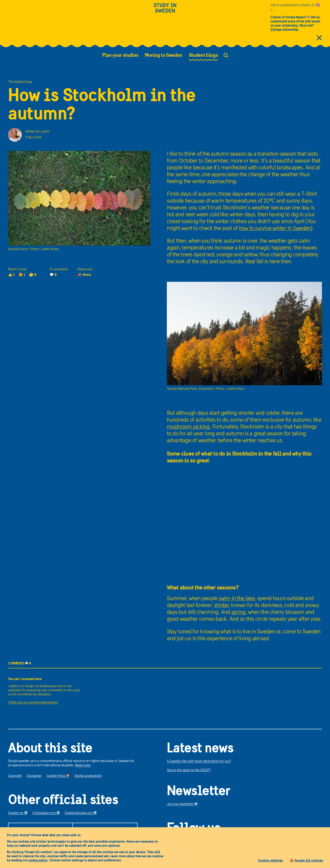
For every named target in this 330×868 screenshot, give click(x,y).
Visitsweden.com (46, 813)
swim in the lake (237, 599)
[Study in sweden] (165, 11)
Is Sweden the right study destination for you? (199, 761)
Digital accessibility (88, 776)
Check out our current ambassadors (33, 703)
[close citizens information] (319, 38)
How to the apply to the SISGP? (189, 770)
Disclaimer (34, 776)
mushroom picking (188, 427)
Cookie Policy (58, 776)
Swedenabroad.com (81, 813)
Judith (45, 132)
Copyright (15, 776)
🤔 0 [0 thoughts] (33, 275)
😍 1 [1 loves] (22, 275)
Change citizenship (284, 29)
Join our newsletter (182, 804)
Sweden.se (18, 813)
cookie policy (38, 860)
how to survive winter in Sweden (275, 229)
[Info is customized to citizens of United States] (296, 8)
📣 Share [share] (84, 275)
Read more (83, 765)
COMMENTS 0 (20, 663)
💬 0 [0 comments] (53, 275)
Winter (221, 606)
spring (238, 612)
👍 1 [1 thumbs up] (11, 275)
